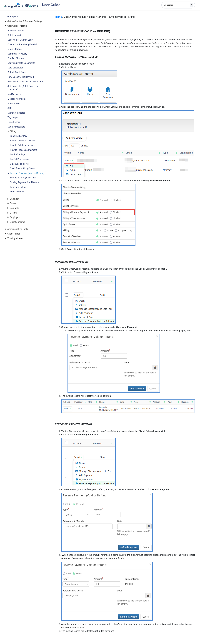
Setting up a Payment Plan (23, 178)
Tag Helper (13, 117)
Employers (15, 217)
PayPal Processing (19, 159)
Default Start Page (17, 72)
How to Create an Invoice (22, 141)
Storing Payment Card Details (25, 182)
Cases (13, 203)
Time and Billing (18, 187)
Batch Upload (14, 35)
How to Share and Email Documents (25, 82)
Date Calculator (15, 68)
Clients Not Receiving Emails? (22, 45)
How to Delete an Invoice (22, 145)
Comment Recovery (17, 54)
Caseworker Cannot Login (20, 40)
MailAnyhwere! (15, 94)
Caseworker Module (17, 26)
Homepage (13, 17)
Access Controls (16, 31)
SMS (10, 108)
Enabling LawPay (19, 136)
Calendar (14, 199)
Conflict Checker (16, 58)
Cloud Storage (15, 49)
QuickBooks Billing (19, 164)
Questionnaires (17, 222)
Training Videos (15, 239)
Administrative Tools (18, 229)
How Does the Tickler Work (21, 77)
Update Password (16, 127)
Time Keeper (14, 122)
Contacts (14, 208)
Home (58, 17)
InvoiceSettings (18, 155)
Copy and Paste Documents (21, 63)
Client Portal (14, 234)
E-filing (13, 213)
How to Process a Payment (24, 150)
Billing (13, 131)
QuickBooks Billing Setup (22, 168)
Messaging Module (17, 99)
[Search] (178, 5)
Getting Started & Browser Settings (25, 21)
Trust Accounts (18, 192)
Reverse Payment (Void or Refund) (27, 173)
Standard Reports (16, 113)
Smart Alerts (14, 104)
